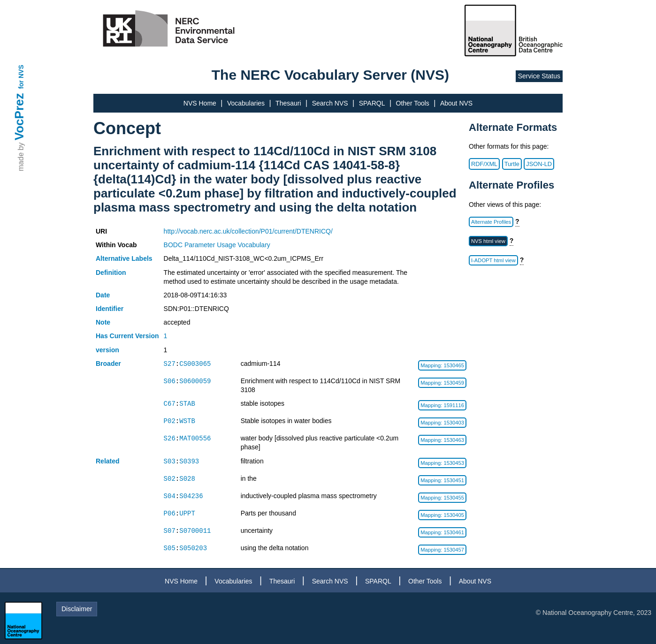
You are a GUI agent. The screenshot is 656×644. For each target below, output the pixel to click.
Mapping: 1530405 (442, 515)
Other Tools (413, 103)
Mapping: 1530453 (442, 463)
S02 (170, 479)
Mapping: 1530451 (442, 480)
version (107, 350)
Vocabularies (246, 103)
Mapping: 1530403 (442, 423)
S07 (170, 531)
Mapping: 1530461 (442, 532)
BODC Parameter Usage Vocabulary (217, 245)
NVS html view (488, 241)
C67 (170, 404)
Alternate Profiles (491, 222)
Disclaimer (77, 609)
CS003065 (195, 364)
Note (103, 322)
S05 (170, 548)
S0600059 (195, 381)
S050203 (193, 548)
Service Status (539, 76)
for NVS (21, 77)
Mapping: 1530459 (442, 383)
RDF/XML (484, 164)
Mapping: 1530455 (442, 498)
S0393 (189, 461)
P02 (170, 421)
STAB (187, 404)
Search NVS (330, 103)
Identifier (110, 309)
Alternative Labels (124, 258)
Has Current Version (127, 336)
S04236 (191, 496)
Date (103, 295)
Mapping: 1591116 (442, 405)
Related (108, 461)
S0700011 (195, 531)
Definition (111, 273)
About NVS (456, 103)
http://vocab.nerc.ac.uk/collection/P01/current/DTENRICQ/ (248, 231)
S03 (170, 461)
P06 (170, 513)
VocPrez (19, 117)
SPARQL (372, 103)
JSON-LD (539, 164)
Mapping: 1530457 (442, 550)
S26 (170, 438)
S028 (187, 479)
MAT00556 (195, 438)
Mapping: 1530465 (442, 365)
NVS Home (200, 103)
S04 (170, 496)
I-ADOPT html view (493, 260)
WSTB (187, 421)
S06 (170, 381)
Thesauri (288, 103)
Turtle (512, 164)
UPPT (187, 513)
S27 (170, 364)
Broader (108, 364)
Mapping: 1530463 (442, 440)
